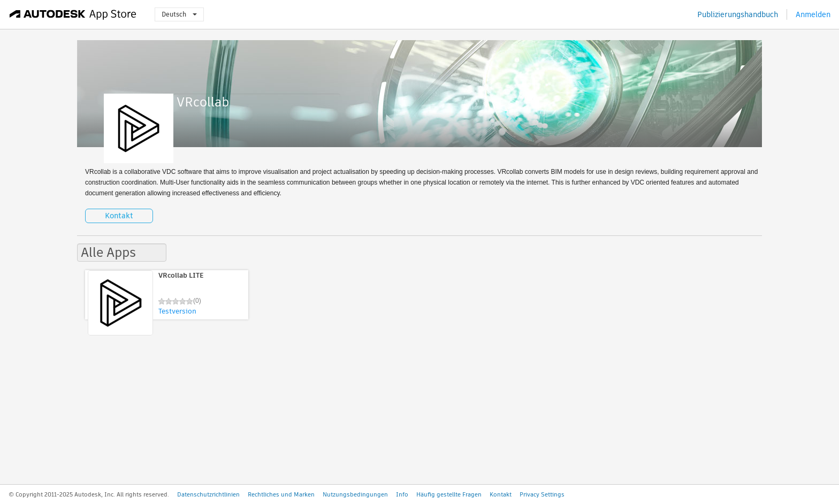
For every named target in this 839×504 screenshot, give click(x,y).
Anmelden (813, 14)
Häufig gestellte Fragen (449, 494)
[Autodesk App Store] (73, 14)
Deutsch (179, 14)
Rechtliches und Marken (281, 494)
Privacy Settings (542, 494)
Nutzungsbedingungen (355, 494)
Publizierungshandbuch (738, 14)
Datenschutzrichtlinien (208, 494)
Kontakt (119, 216)
